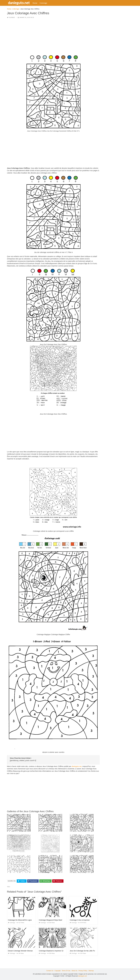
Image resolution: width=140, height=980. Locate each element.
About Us (74, 971)
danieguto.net (19, 3)
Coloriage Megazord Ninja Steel (50, 920)
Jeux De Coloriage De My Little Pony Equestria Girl (88, 951)
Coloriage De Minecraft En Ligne (20, 920)
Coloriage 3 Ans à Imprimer (80, 920)
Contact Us (50, 971)
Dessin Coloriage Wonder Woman (20, 951)
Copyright (58, 971)
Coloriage (44, 3)
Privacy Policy (83, 971)
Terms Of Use (66, 971)
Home (35, 3)
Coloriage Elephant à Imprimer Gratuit (53, 951)
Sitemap (91, 971)
